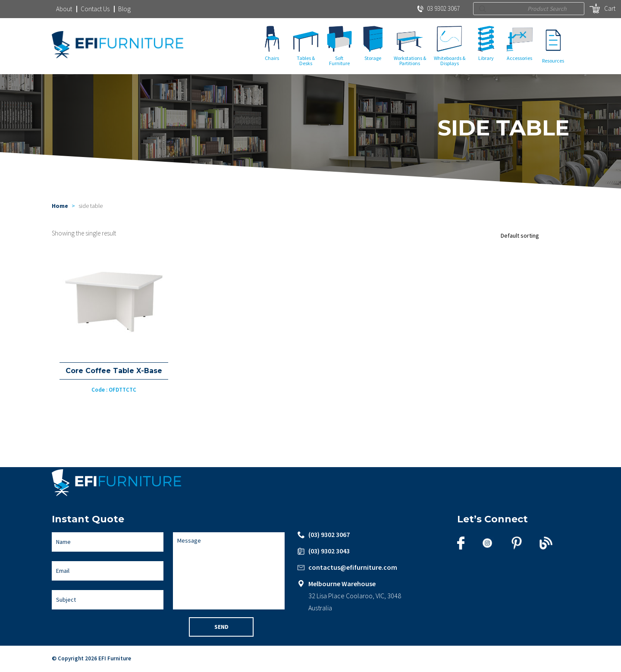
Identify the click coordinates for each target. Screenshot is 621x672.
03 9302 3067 (438, 8)
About (64, 9)
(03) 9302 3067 (329, 535)
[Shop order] (533, 236)
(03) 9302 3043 (329, 551)
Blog (124, 9)
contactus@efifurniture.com (353, 568)
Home (60, 206)
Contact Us (95, 9)
